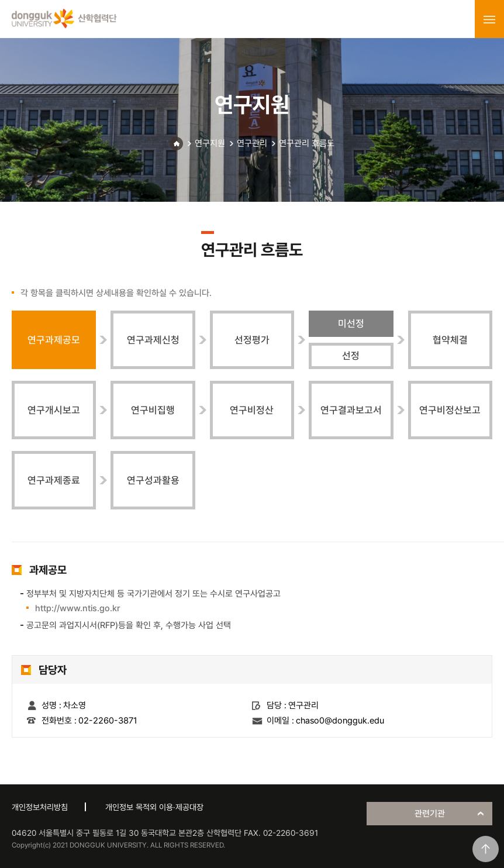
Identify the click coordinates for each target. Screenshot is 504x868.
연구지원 (210, 143)
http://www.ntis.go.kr (77, 608)
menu (489, 19)
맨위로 (486, 849)
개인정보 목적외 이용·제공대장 (154, 807)
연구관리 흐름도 (307, 143)
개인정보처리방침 (40, 807)
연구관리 (252, 143)
